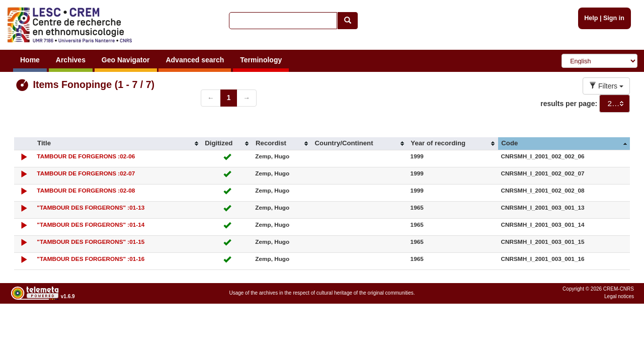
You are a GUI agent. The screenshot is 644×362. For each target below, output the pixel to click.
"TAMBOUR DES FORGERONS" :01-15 (91, 242)
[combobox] (615, 104)
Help (591, 18)
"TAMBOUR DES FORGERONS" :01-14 (91, 224)
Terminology (261, 60)
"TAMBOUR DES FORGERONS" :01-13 (91, 207)
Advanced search (195, 60)
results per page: (569, 104)
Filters (606, 86)
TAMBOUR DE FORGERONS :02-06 (86, 156)
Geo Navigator (126, 60)
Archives (71, 60)
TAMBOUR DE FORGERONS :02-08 (86, 190)
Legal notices (619, 296)
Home (30, 60)
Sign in (614, 18)
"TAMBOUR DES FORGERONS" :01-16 (91, 259)
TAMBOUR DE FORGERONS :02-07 (86, 173)
